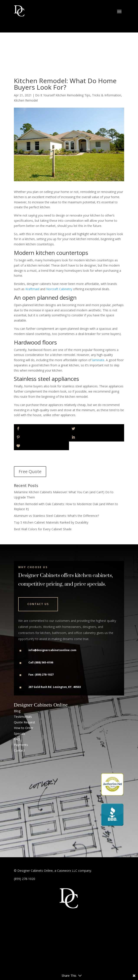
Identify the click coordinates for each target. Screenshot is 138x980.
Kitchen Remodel (26, 100)
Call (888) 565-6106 (41, 662)
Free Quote (30, 471)
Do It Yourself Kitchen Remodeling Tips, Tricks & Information (78, 95)
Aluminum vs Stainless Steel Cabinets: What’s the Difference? (56, 516)
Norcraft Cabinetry (59, 289)
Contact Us (38, 604)
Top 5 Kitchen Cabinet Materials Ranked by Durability (51, 522)
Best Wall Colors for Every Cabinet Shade (43, 529)
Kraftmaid (32, 289)
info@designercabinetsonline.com (52, 650)
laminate (98, 360)
